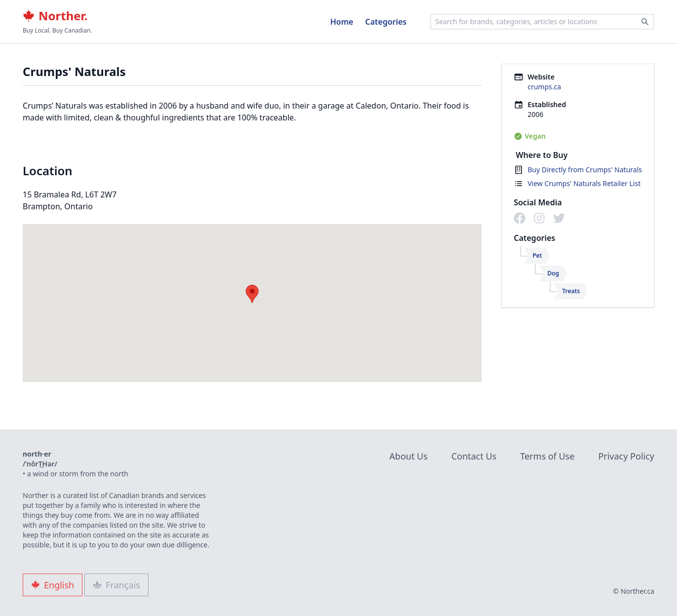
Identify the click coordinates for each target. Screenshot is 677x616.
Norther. (55, 16)
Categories (386, 22)
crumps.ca (544, 87)
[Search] (645, 22)
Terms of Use (547, 456)
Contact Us (474, 456)
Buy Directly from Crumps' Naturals (585, 170)
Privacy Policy (626, 456)
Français (116, 585)
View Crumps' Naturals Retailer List (584, 183)
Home (342, 22)
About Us (409, 456)
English (53, 585)
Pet (537, 255)
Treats (571, 291)
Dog (553, 273)
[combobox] (542, 22)
